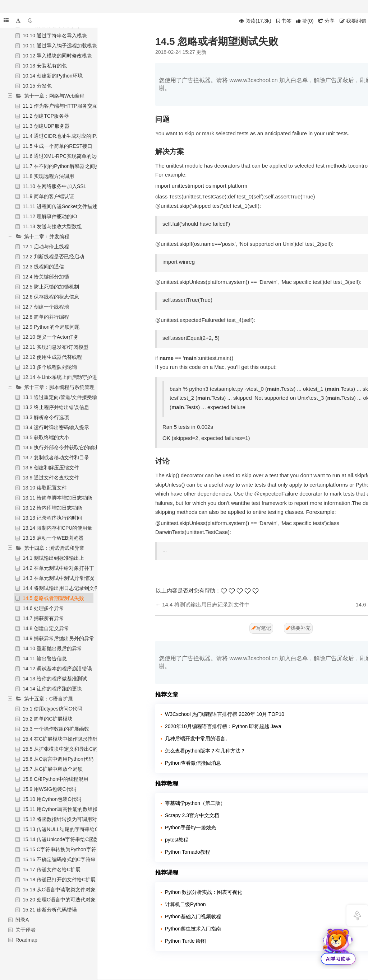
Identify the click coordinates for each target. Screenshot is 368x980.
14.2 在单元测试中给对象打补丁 (58, 568)
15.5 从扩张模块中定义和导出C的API (64, 749)
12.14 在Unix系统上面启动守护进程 (62, 377)
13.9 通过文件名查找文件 (51, 478)
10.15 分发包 (37, 86)
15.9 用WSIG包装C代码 (49, 789)
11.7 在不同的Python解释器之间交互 (64, 166)
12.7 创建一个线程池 (46, 307)
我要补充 (298, 628)
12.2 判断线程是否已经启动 (53, 257)
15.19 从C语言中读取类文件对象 (59, 890)
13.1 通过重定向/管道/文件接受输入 (62, 397)
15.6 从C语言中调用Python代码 (58, 759)
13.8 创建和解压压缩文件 (51, 468)
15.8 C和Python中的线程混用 (56, 779)
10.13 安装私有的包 (45, 66)
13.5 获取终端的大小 (46, 437)
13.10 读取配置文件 (45, 488)
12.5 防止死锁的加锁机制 (51, 287)
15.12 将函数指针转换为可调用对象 (62, 819)
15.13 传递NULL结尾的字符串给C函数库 (68, 829)
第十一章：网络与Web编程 (54, 96)
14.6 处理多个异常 (43, 608)
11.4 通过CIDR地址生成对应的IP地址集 (67, 136)
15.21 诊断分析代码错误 (50, 910)
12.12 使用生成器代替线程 (52, 357)
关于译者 (26, 930)
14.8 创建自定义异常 (46, 628)
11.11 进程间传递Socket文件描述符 (63, 206)
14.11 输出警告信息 (45, 658)
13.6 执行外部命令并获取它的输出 (61, 447)
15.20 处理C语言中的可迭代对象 (59, 900)
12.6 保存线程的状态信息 (51, 297)
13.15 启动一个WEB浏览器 (53, 538)
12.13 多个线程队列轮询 (50, 367)
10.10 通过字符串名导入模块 (55, 36)
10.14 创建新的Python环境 (53, 76)
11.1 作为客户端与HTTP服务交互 (60, 106)
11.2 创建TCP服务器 (46, 116)
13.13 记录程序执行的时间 (52, 518)
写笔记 (261, 628)
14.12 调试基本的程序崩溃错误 (57, 669)
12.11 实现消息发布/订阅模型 (56, 347)
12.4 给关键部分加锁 (46, 277)
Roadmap (26, 940)
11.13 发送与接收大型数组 (52, 226)
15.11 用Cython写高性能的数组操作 (63, 809)
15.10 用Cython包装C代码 (52, 799)
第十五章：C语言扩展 (49, 699)
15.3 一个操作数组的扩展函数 (56, 729)
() (305, 21)
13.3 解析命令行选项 (46, 417)
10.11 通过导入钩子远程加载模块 (60, 46)
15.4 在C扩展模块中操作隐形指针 (60, 739)
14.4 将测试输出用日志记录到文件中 (63, 588)
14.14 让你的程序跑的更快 (52, 689)
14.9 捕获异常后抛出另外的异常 (58, 638)
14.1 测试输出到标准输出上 (53, 558)
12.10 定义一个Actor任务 (51, 337)
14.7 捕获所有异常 (43, 618)
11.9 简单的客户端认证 (48, 196)
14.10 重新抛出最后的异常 (52, 648)
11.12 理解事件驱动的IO (50, 216)
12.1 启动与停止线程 (46, 247)
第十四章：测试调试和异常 (54, 548)
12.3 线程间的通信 (43, 267)
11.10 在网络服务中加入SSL (54, 186)
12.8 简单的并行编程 (46, 317)
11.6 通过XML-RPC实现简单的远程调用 (67, 156)
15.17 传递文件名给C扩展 (52, 869)
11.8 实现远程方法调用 (48, 176)
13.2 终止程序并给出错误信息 (56, 407)
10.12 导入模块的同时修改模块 (57, 56)
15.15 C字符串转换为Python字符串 (62, 849)
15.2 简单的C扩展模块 (48, 719)
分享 (326, 21)
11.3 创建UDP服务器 (46, 126)
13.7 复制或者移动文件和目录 (56, 458)
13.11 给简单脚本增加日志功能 (57, 498)
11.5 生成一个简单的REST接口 (57, 146)
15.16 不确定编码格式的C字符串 (59, 859)
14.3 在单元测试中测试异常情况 (58, 578)
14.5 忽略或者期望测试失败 (53, 598)
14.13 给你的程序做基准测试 (55, 679)
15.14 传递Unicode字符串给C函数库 (63, 839)
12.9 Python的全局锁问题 (51, 327)
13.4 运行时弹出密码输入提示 (56, 427)
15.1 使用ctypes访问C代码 (52, 709)
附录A (22, 920)
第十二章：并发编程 (47, 236)
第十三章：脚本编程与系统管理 (59, 387)
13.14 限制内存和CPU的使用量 (57, 528)
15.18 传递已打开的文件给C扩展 (59, 880)
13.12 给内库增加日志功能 (52, 508)
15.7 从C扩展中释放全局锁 (53, 769)
